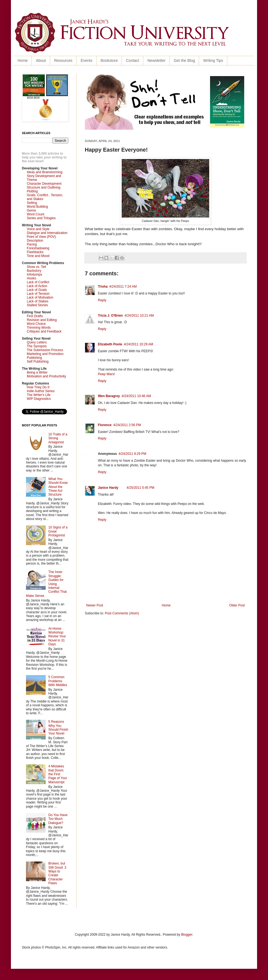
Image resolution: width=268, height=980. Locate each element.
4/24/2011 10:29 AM (139, 344)
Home (23, 60)
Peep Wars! (106, 374)
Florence (105, 425)
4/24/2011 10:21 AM (139, 316)
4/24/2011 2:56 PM (127, 425)
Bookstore (109, 60)
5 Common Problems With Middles (58, 681)
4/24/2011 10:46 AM (136, 396)
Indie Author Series (41, 391)
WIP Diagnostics (39, 399)
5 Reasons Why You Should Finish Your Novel (58, 728)
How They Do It (38, 387)
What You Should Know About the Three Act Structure (58, 487)
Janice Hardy (108, 488)
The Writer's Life (39, 395)
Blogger (187, 935)
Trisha (103, 287)
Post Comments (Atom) (122, 613)
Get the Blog (184, 60)
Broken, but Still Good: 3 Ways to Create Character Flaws (57, 873)
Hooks (31, 278)
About (41, 60)
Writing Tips (213, 60)
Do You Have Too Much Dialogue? (58, 819)
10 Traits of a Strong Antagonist (58, 438)
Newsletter (156, 60)
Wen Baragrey (109, 396)
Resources (63, 60)
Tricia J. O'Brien (110, 316)
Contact (133, 60)
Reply (102, 300)
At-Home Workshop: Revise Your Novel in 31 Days (57, 637)
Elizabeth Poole (110, 344)
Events (87, 60)
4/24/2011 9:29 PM (132, 454)
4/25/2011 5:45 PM (140, 488)
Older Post (237, 605)
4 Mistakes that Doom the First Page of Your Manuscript (58, 774)
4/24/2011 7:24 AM (123, 287)
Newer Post (95, 605)
